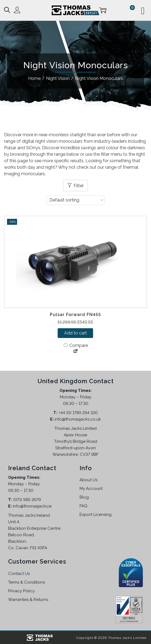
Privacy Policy (21, 591)
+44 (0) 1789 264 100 (78, 413)
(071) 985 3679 (27, 500)
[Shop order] (76, 200)
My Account (91, 489)
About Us (88, 480)
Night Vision (58, 78)
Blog (84, 497)
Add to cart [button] (75, 333)
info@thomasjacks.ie (32, 506)
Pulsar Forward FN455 (75, 315)
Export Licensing (96, 515)
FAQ (83, 506)
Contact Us (19, 574)
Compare (76, 345)
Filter (79, 186)
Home (34, 78)
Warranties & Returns (28, 600)
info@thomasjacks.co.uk (78, 419)
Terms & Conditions (27, 582)
